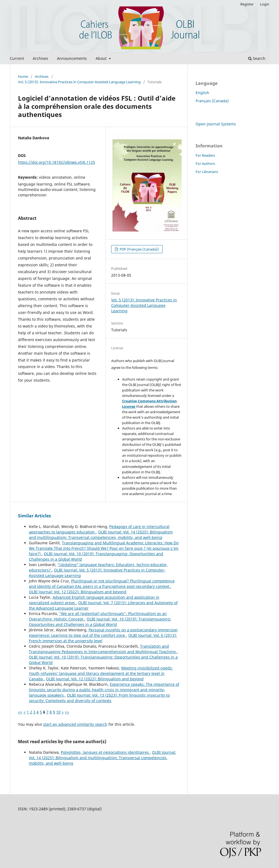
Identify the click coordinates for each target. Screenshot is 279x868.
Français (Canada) (212, 101)
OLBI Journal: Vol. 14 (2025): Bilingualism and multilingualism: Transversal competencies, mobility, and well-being (101, 535)
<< (20, 712)
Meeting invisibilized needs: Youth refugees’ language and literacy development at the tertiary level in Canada (101, 673)
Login (265, 4)
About (102, 58)
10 (58, 712)
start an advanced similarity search (75, 724)
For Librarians (207, 172)
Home (23, 76)
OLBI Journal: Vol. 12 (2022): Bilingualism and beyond (78, 592)
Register (247, 4)
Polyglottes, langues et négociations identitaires (105, 752)
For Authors (205, 163)
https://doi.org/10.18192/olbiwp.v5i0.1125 (57, 162)
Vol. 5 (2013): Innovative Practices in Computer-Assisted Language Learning (79, 82)
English (202, 93)
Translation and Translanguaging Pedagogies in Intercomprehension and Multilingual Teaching (103, 649)
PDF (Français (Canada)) (139, 249)
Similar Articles (34, 516)
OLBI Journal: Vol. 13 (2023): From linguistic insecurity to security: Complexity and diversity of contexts (99, 698)
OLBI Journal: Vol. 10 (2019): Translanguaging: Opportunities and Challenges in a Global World (100, 622)
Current (17, 58)
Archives (40, 58)
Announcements (72, 58)
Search (257, 58)
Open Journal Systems (216, 124)
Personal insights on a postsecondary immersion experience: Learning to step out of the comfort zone (103, 633)
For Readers (205, 155)
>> (67, 712)
